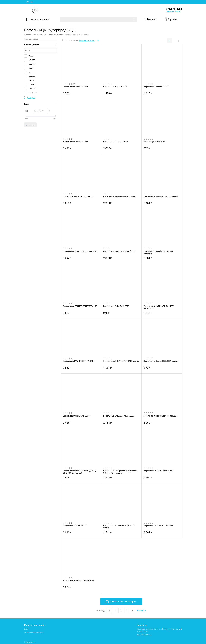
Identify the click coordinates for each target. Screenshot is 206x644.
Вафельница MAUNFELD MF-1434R (159, 526)
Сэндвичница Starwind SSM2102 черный (161, 196)
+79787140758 (174, 9)
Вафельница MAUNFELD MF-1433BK (119, 196)
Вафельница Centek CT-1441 (116, 142)
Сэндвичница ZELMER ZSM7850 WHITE (80, 306)
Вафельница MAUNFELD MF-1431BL (79, 361)
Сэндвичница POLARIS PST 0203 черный (121, 361)
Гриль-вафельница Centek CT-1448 (78, 196)
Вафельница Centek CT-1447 (156, 87)
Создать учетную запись (34, 632)
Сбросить (30, 125)
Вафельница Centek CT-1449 (75, 87)
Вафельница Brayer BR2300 (115, 87)
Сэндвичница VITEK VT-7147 (75, 526)
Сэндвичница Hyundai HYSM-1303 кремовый (158, 252)
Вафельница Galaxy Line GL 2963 (77, 416)
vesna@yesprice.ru (144, 634)
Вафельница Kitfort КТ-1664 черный (159, 471)
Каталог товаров (40, 19)
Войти (27, 629)
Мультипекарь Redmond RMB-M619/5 (79, 580)
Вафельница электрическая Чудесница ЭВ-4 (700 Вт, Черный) (120, 472)
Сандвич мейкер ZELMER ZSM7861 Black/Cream (159, 307)
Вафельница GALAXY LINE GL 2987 (119, 416)
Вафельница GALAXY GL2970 (116, 306)
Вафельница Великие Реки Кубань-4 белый (119, 527)
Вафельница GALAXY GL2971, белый (119, 251)
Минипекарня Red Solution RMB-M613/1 (160, 416)
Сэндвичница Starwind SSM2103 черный (80, 251)
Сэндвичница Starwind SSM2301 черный (161, 361)
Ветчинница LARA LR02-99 (155, 142)
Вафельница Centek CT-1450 (75, 142)
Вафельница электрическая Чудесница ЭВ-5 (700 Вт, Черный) (80, 472)
